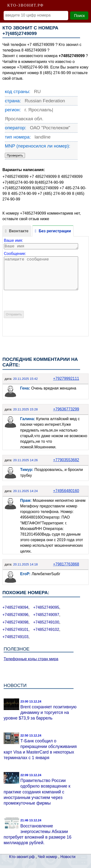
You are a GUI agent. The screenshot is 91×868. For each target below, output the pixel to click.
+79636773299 (66, 409)
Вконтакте (19, 231)
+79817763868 (66, 564)
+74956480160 (66, 491)
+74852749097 (46, 615)
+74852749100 (46, 622)
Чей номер (47, 857)
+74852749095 (46, 607)
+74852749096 (15, 615)
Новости (68, 857)
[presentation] (41, 309)
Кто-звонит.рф (22, 857)
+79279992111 (66, 378)
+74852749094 (15, 607)
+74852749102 (46, 629)
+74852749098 (15, 622)
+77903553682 (66, 460)
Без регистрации (55, 231)
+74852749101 (15, 629)
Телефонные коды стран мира (31, 659)
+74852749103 (15, 637)
